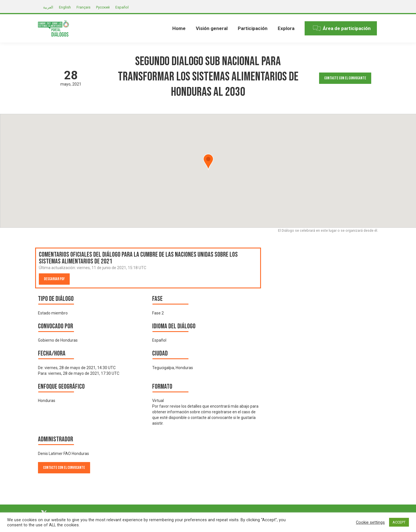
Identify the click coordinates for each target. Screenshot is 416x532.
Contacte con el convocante (345, 78)
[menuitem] (179, 28)
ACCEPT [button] (399, 522)
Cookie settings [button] (370, 522)
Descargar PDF (54, 279)
